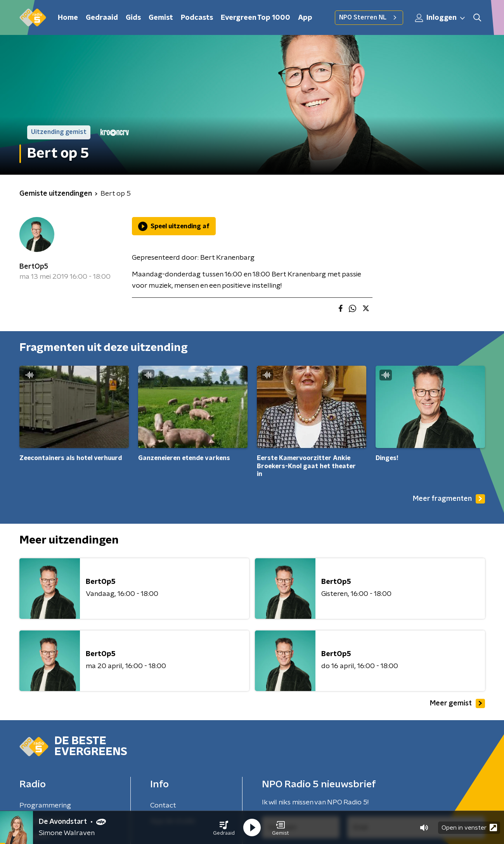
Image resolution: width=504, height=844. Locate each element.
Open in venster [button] (469, 828)
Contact (163, 806)
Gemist (161, 18)
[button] (224, 828)
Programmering (45, 806)
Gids (133, 18)
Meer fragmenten (449, 499)
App (305, 18)
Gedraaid (102, 18)
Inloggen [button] (440, 18)
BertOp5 (34, 267)
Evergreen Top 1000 (255, 18)
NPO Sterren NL (369, 17)
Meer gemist (457, 703)
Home (68, 18)
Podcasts (197, 18)
